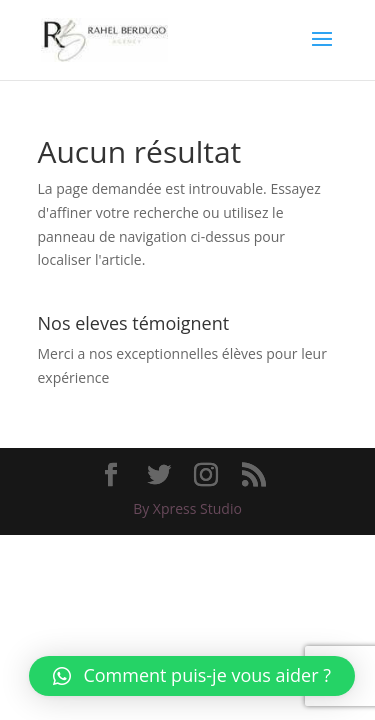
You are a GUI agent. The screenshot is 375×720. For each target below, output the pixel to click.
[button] (192, 676)
